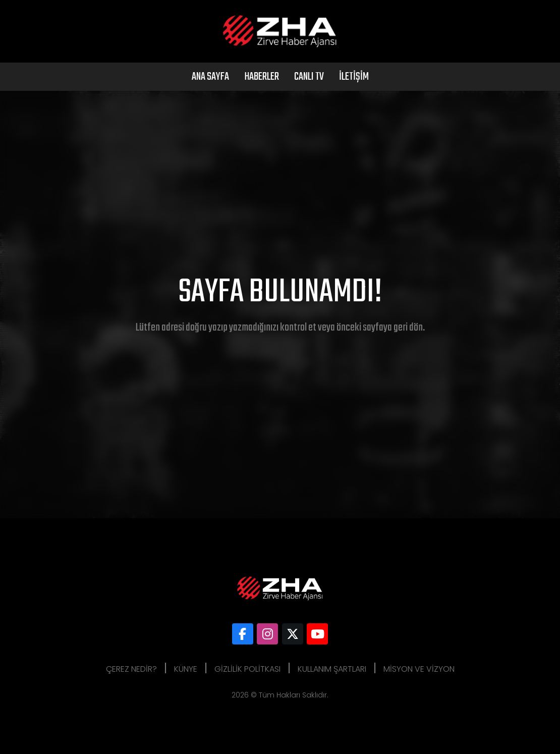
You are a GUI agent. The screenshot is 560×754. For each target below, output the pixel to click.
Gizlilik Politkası (247, 669)
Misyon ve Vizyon (419, 669)
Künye (186, 669)
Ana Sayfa (210, 77)
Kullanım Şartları (332, 669)
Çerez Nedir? (131, 669)
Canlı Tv (309, 77)
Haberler (262, 77)
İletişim (354, 77)
